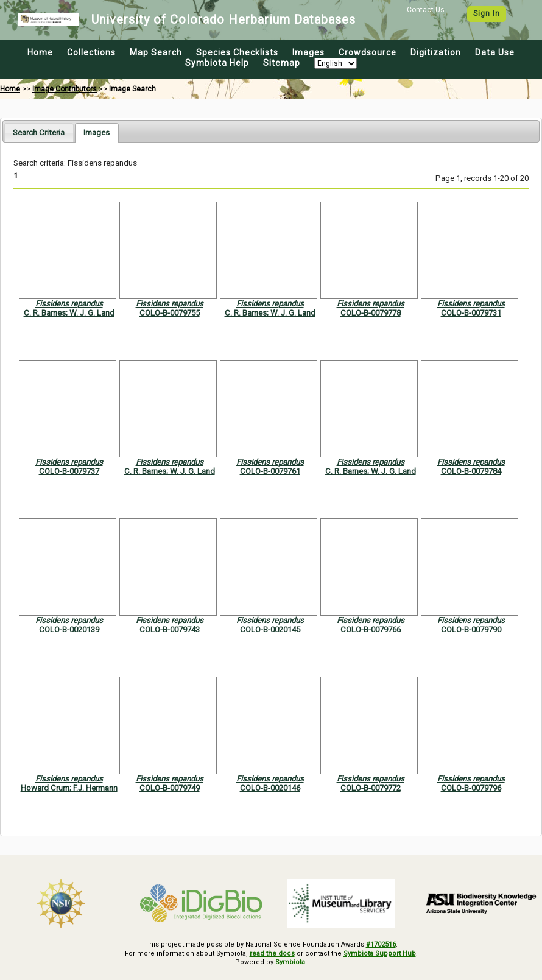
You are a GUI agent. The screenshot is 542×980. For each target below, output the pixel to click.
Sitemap (282, 63)
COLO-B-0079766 (371, 629)
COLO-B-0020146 (270, 788)
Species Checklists (237, 52)
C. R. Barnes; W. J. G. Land (69, 313)
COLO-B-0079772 (371, 788)
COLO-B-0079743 (170, 629)
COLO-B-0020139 (69, 629)
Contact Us (426, 10)
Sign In (487, 13)
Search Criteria (39, 132)
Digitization (436, 52)
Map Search (156, 52)
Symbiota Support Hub (380, 954)
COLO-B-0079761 (270, 471)
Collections (91, 52)
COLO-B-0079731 (471, 313)
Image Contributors (65, 89)
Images (308, 52)
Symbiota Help (217, 63)
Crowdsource (368, 52)
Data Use (495, 52)
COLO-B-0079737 (69, 471)
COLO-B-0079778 (371, 313)
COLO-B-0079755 (170, 313)
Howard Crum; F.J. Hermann (69, 788)
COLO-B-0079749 (170, 788)
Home (40, 52)
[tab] (39, 132)
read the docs (272, 954)
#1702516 (381, 944)
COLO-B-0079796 (471, 788)
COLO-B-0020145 (270, 629)
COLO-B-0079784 (471, 471)
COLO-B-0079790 (471, 629)
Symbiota (290, 962)
